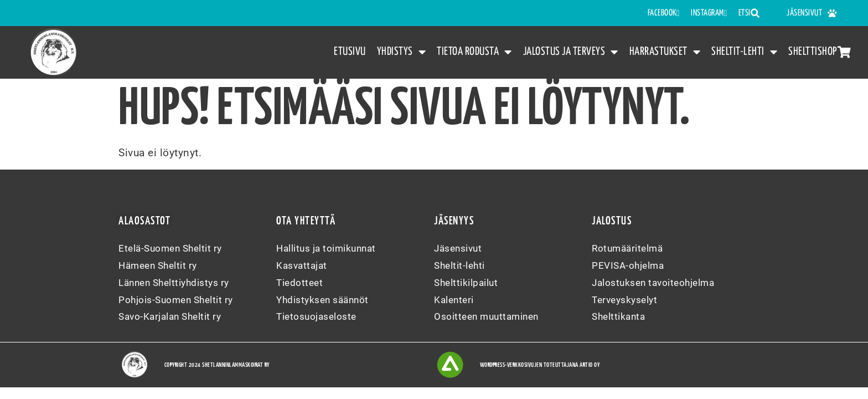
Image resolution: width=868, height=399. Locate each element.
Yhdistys (402, 52)
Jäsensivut (812, 13)
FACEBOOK (664, 13)
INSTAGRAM (709, 13)
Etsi (749, 13)
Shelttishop (820, 52)
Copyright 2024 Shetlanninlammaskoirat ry (217, 365)
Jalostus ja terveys (571, 52)
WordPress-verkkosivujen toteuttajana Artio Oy (540, 365)
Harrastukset (665, 52)
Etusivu (350, 52)
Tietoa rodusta (474, 52)
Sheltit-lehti (744, 52)
